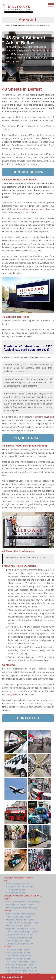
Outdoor (8, 911)
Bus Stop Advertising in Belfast (21, 914)
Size (6, 881)
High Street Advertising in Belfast (22, 908)
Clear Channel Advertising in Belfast (23, 902)
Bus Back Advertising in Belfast (21, 965)
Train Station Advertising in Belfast (22, 932)
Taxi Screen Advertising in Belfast (22, 962)
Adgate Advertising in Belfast (20, 944)
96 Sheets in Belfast (16, 893)
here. (46, 660)
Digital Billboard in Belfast (18, 926)
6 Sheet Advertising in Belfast (20, 887)
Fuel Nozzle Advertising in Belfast (22, 971)
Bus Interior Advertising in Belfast (22, 968)
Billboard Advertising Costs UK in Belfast (23, 896)
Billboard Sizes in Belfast (18, 884)
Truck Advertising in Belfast (19, 956)
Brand (7, 899)
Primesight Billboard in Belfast (20, 905)
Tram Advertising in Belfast (19, 941)
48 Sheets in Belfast (16, 890)
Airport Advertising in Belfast (19, 935)
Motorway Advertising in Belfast (21, 929)
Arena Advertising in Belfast (19, 938)
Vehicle (7, 947)
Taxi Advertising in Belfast (18, 950)
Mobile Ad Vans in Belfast (18, 959)
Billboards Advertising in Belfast (19, 878)
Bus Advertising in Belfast (18, 953)
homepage (11, 695)
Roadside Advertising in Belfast (21, 920)
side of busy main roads (33, 209)
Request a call (28, 438)
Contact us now (28, 172)
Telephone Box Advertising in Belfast (23, 923)
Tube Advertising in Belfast (19, 917)
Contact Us (28, 718)
